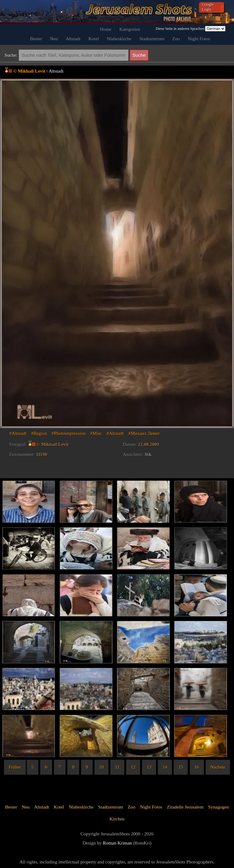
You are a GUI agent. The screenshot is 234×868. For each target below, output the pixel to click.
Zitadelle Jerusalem (185, 807)
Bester (36, 39)
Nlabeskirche (119, 39)
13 (149, 767)
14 (165, 767)
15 (181, 767)
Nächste (218, 767)
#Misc (96, 433)
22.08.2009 (149, 444)
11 (117, 767)
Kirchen (117, 819)
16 (197, 767)
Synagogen (218, 807)
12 (133, 767)
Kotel (94, 39)
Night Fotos (199, 39)
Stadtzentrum (152, 39)
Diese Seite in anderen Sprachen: (180, 29)
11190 (42, 454)
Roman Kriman (117, 843)
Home (106, 29)
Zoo (176, 39)
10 (102, 767)
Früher (15, 767)
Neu (54, 39)
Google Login (208, 7)
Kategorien (130, 29)
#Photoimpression (69, 433)
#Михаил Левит (144, 433)
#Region (39, 433)
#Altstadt (18, 433)
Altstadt (73, 39)
